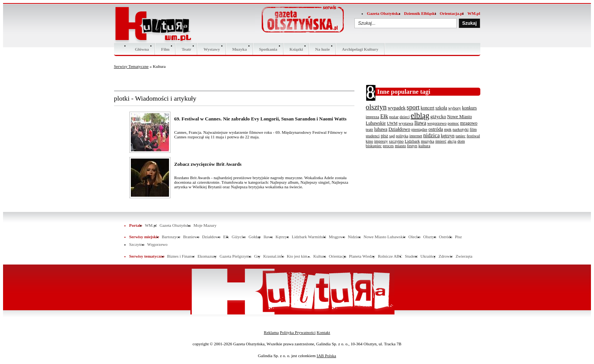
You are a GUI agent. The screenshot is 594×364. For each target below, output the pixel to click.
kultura (424, 146)
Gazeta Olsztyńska (383, 13)
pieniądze (419, 129)
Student (411, 256)
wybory (455, 108)
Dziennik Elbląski (420, 13)
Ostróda (446, 237)
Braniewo (191, 237)
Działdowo (399, 129)
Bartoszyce (171, 237)
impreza (373, 117)
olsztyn (376, 107)
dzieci (404, 117)
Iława (420, 123)
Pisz (458, 237)
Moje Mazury (205, 225)
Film (165, 49)
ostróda (436, 129)
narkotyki (460, 129)
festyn (412, 146)
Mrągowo (337, 237)
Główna (142, 49)
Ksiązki (296, 49)
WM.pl (474, 13)
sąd (392, 136)
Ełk (384, 116)
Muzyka (239, 49)
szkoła (441, 108)
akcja (452, 141)
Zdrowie (446, 256)
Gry (257, 256)
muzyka (427, 141)
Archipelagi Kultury (360, 49)
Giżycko (239, 237)
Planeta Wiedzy (362, 256)
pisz (384, 136)
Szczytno (137, 244)
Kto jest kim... (299, 256)
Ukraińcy (428, 256)
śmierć (441, 141)
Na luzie (322, 49)
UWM (392, 123)
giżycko (438, 116)
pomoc (453, 123)
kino (370, 141)
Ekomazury (207, 256)
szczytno (396, 141)
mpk (448, 129)
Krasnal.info (274, 256)
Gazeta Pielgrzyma (235, 256)
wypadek (397, 108)
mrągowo (469, 123)
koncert (428, 108)
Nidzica (354, 237)
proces (388, 146)
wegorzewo (437, 123)
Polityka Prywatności (298, 332)
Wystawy (212, 49)
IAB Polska (326, 356)
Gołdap (254, 237)
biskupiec (374, 146)
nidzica (431, 135)
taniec (460, 136)
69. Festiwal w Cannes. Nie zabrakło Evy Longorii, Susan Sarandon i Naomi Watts (261, 119)
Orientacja (338, 256)
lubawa (381, 129)
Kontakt (323, 332)
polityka (402, 136)
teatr (370, 129)
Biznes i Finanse (181, 256)
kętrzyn (448, 136)
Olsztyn (430, 237)
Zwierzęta (464, 256)
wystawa (406, 123)
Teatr (186, 49)
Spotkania (268, 49)
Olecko (415, 237)
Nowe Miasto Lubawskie (385, 237)
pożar (394, 117)
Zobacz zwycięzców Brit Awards (208, 164)
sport (413, 107)
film (473, 129)
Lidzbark (412, 141)
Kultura (320, 256)
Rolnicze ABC (390, 256)
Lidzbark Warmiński (309, 237)
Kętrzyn (282, 237)
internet (416, 136)
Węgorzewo (157, 244)
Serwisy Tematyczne (131, 66)
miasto (400, 146)
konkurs (469, 108)
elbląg (420, 115)
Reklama (271, 332)
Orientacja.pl (452, 13)
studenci (373, 136)
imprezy (381, 141)
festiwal (473, 136)
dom (461, 141)
